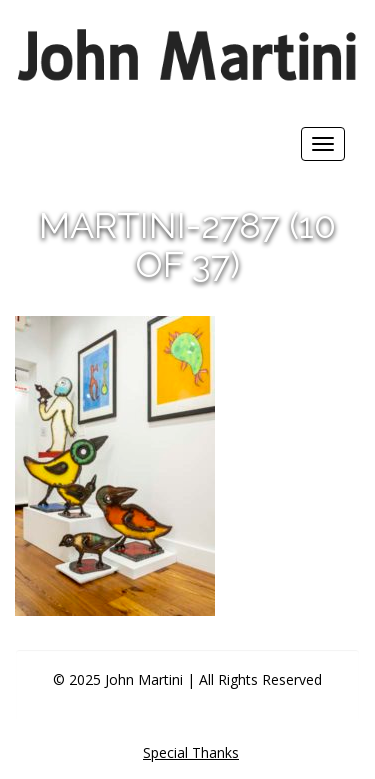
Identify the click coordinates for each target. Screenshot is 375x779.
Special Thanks (191, 752)
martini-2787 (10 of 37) (187, 245)
